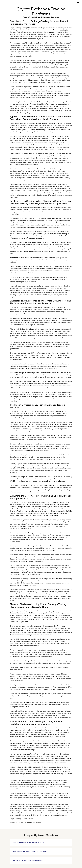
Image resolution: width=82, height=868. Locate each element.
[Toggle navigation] (78, 3)
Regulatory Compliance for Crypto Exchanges (25, 822)
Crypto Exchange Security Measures (22, 819)
